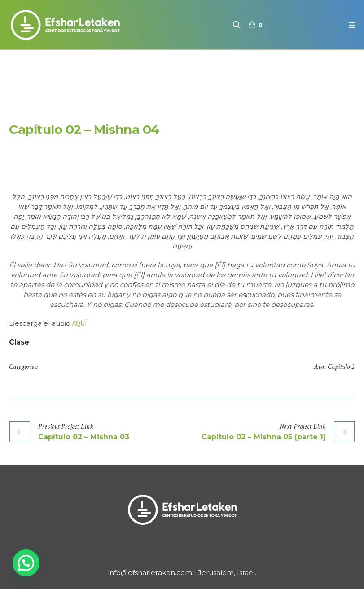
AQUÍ (79, 323)
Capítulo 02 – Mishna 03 (84, 437)
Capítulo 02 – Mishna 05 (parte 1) (264, 437)
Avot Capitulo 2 (334, 367)
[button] (26, 563)
